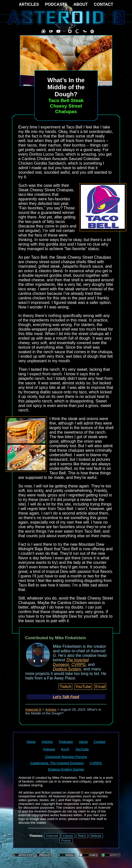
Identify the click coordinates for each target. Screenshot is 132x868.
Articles (51, 710)
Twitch (65, 687)
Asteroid (52, 836)
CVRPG (78, 665)
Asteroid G (33, 710)
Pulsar (66, 840)
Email (100, 687)
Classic (68, 836)
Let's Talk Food (66, 697)
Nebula (96, 836)
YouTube (83, 687)
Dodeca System (67, 669)
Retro (82, 836)
